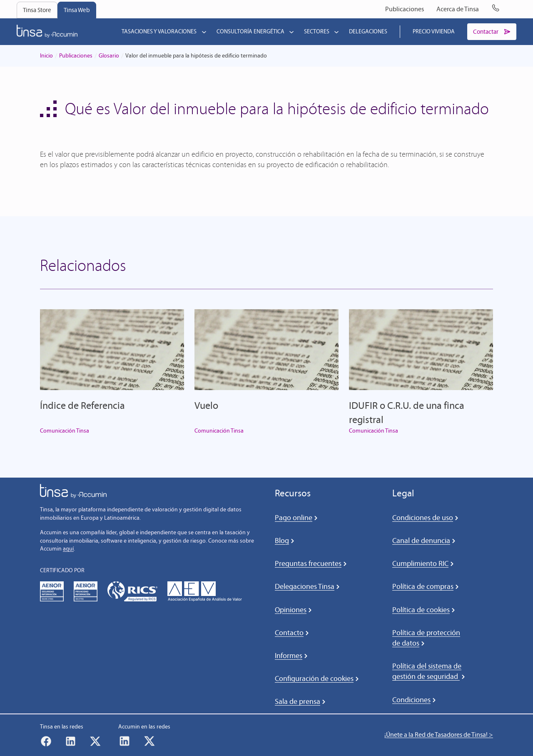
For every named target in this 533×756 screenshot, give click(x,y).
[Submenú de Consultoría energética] (290, 32)
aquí (68, 549)
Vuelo (206, 406)
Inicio (46, 56)
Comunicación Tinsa (65, 431)
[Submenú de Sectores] (335, 32)
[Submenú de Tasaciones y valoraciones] (202, 32)
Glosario (109, 56)
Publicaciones (76, 56)
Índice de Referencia (82, 406)
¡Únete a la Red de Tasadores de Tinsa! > (439, 735)
